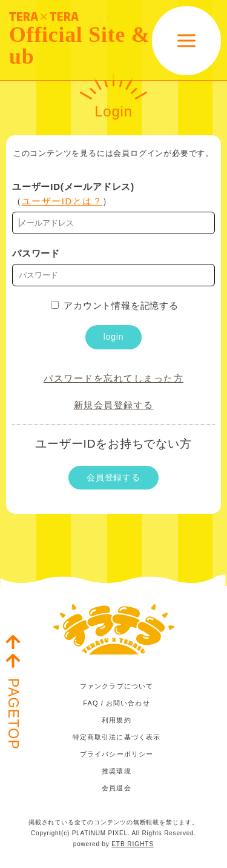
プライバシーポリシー (117, 754)
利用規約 (116, 720)
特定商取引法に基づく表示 (117, 737)
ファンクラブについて (117, 686)
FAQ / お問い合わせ (116, 703)
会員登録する (113, 477)
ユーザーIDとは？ (62, 201)
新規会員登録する (114, 405)
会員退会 (116, 788)
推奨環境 (116, 771)
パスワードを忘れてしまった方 (113, 378)
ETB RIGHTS (133, 844)
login (114, 337)
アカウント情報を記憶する (115, 305)
